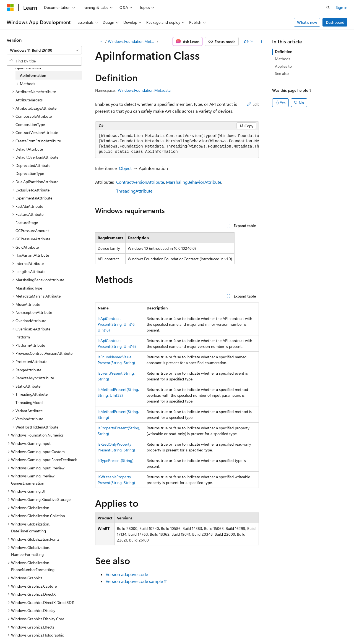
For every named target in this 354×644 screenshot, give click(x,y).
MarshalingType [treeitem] (29, 288)
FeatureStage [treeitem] (27, 223)
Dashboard (335, 22)
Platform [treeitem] (23, 337)
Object (125, 168)
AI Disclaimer (18, 627)
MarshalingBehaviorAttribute (194, 182)
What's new (307, 22)
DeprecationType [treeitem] (30, 173)
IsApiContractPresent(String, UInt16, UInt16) (117, 324)
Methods (283, 59)
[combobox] (44, 50)
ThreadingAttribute (134, 191)
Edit (253, 104)
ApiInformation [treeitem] (33, 75)
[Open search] (328, 7)
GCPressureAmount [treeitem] (32, 231)
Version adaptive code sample (134, 581)
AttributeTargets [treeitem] (29, 100)
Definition (284, 52)
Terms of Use (148, 627)
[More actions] (261, 41)
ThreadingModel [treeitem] (29, 402)
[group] (177, 144)
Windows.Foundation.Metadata (132, 41)
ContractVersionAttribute (140, 182)
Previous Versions (50, 627)
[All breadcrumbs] (100, 41)
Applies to (283, 66)
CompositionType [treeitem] (30, 124)
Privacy (121, 627)
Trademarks (176, 627)
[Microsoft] (10, 7)
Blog (75, 627)
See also (282, 73)
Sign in (342, 7)
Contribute (99, 627)
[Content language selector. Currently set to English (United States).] (32, 614)
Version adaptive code (127, 574)
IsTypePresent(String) (115, 460)
